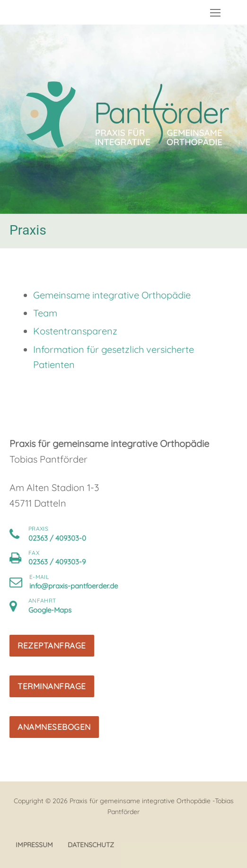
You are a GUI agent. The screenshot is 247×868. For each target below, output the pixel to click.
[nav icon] (215, 12)
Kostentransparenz (75, 331)
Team (45, 313)
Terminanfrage (52, 686)
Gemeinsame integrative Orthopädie (112, 295)
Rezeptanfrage (52, 645)
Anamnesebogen (54, 727)
